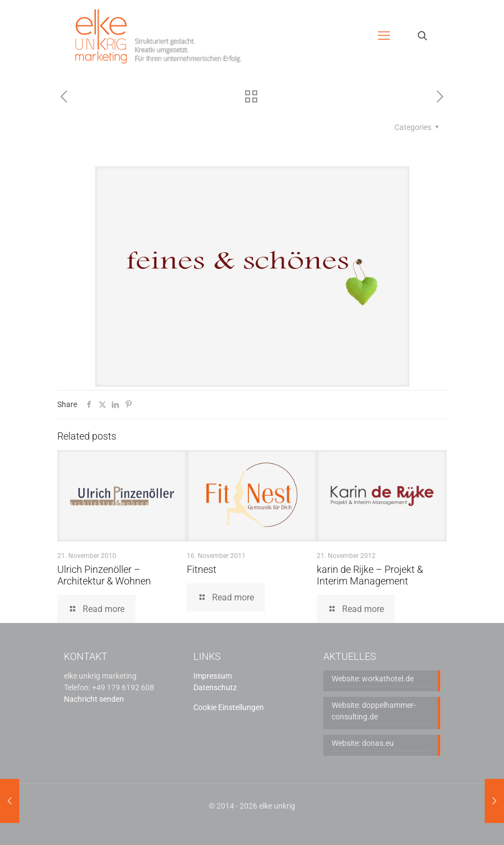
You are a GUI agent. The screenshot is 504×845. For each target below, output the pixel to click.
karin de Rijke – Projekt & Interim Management (370, 575)
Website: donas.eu (363, 743)
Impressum (213, 676)
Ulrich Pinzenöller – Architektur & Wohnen (104, 575)
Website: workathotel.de (373, 679)
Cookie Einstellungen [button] (229, 707)
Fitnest (202, 569)
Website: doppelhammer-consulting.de (374, 711)
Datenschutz (215, 687)
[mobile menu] (384, 36)
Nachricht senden (94, 699)
